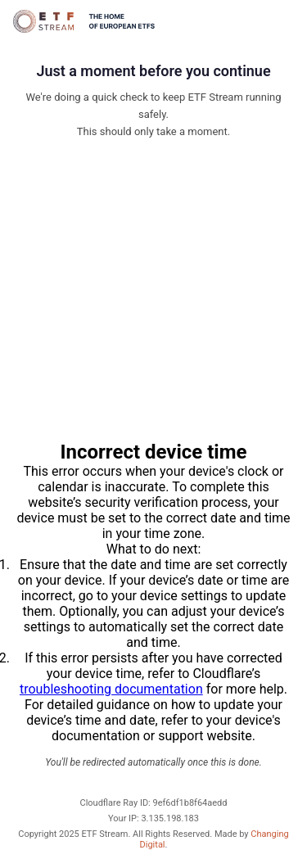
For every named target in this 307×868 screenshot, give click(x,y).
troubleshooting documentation (111, 689)
